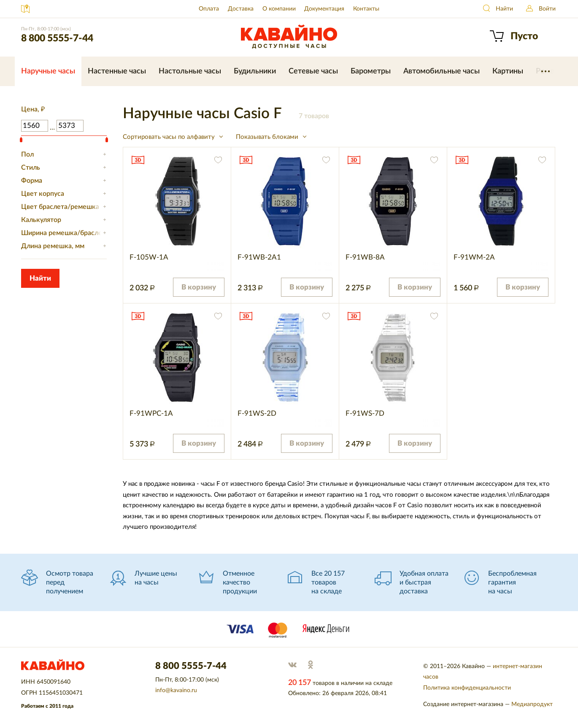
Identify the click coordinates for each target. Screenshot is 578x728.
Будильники (255, 71)
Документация (324, 9)
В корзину (199, 287)
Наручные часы (48, 71)
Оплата (209, 9)
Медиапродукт (532, 704)
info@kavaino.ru (176, 690)
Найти (504, 9)
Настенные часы (117, 71)
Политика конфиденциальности (467, 688)
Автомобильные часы (442, 71)
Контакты (366, 9)
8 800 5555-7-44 (57, 38)
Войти (547, 9)
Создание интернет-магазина (463, 704)
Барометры (371, 71)
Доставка (241, 9)
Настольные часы (190, 71)
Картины (508, 71)
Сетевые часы (313, 71)
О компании (279, 9)
